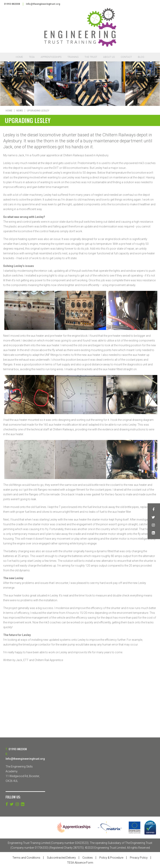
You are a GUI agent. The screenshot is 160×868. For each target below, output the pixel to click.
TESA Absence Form (80, 863)
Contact (126, 57)
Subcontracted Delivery (61, 858)
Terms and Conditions (26, 858)
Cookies (88, 858)
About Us (109, 57)
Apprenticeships (51, 57)
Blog (141, 57)
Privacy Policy (139, 858)
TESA (32, 57)
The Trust (91, 57)
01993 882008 (12, 4)
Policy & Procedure (111, 858)
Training (73, 57)
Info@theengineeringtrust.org (43, 4)
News (20, 111)
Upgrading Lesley (38, 111)
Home (19, 57)
